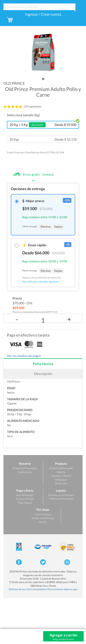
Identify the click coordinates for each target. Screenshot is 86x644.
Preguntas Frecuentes (25, 468)
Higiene (61, 472)
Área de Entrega (25, 495)
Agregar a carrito (64, 637)
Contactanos (25, 472)
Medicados (61, 483)
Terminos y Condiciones (61, 495)
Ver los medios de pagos (24, 356)
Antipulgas (61, 480)
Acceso (43, 522)
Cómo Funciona (43, 514)
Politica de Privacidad (61, 499)
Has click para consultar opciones (40, 281)
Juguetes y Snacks (61, 476)
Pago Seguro (25, 503)
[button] (43, 79)
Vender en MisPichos (43, 518)
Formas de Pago (25, 499)
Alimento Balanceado (61, 468)
